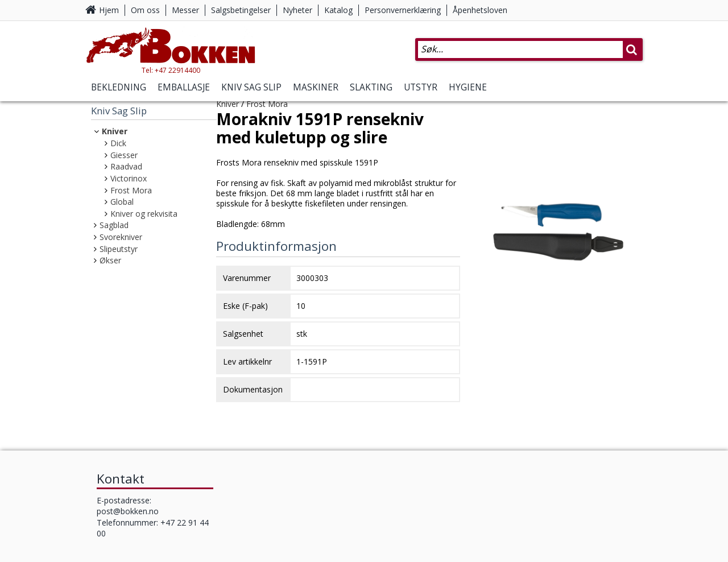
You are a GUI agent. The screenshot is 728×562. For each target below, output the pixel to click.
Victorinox (129, 178)
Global (122, 202)
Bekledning (119, 87)
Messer (185, 10)
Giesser (124, 155)
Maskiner (316, 87)
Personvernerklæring (403, 10)
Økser (110, 260)
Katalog (338, 10)
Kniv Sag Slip (251, 87)
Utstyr (421, 87)
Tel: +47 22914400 (171, 70)
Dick (118, 143)
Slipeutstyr (119, 249)
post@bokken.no (128, 511)
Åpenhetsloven (480, 10)
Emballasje (184, 87)
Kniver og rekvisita (144, 214)
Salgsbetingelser (241, 10)
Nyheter (297, 10)
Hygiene (468, 87)
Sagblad (114, 225)
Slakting (371, 87)
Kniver (115, 131)
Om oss (145, 10)
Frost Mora (131, 190)
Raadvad (126, 166)
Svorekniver (121, 237)
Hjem (109, 10)
